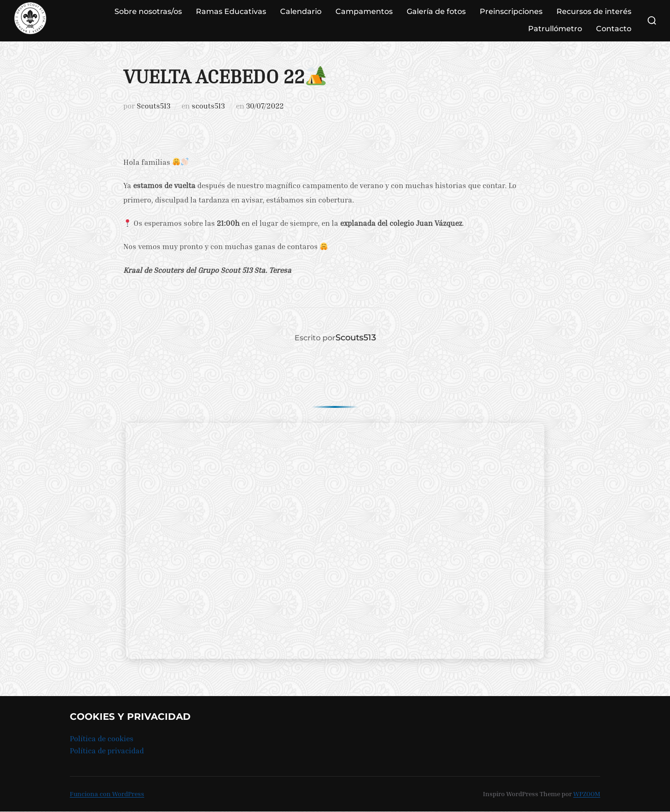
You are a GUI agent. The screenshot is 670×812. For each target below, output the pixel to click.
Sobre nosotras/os (148, 11)
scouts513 (208, 106)
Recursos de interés (594, 11)
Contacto (614, 29)
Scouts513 (154, 106)
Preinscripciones (511, 11)
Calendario (301, 11)
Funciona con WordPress (107, 794)
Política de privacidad (107, 751)
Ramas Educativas (231, 11)
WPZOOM (587, 794)
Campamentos (364, 11)
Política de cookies (102, 738)
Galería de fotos (436, 11)
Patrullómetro (555, 29)
